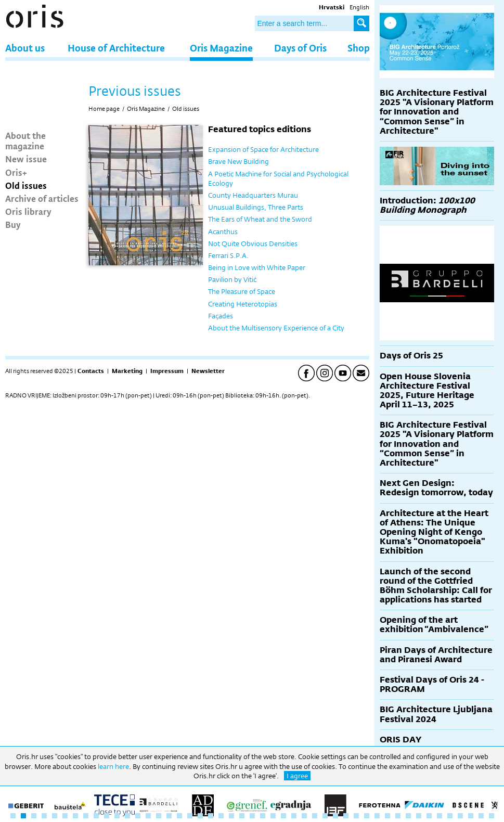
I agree (297, 776)
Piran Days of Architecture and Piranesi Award (436, 655)
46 (481, 816)
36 (377, 816)
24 (252, 816)
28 (294, 816)
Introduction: (427, 205)
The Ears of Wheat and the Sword (260, 219)
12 (127, 816)
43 (450, 816)
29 (304, 816)
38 (398, 816)
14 (148, 816)
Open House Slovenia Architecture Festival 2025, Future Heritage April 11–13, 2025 (427, 391)
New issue (26, 159)
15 (159, 816)
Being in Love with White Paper (257, 267)
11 (117, 816)
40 (419, 816)
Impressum (167, 371)
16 (169, 816)
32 (335, 816)
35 (367, 816)
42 (440, 816)
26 (273, 816)
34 (356, 816)
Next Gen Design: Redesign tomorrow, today (436, 488)
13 (138, 816)
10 (107, 816)
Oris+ (16, 172)
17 (179, 816)
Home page (104, 109)
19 (200, 816)
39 (408, 816)
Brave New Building (238, 161)
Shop (359, 48)
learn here (113, 766)
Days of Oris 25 (411, 356)
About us (25, 48)
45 (471, 816)
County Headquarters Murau (253, 195)
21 (221, 816)
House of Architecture (116, 48)
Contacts (91, 371)
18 (190, 816)
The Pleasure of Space (242, 291)
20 (211, 816)
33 (346, 816)
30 (315, 816)
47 (492, 816)
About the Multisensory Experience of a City (276, 328)
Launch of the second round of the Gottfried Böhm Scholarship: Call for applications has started (436, 586)
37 (387, 816)
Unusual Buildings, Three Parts (256, 207)
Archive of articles (42, 198)
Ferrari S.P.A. (228, 255)
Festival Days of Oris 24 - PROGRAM (432, 684)
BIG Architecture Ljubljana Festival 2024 (436, 714)
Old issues (26, 185)
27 (283, 816)
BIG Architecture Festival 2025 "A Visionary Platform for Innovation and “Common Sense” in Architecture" (437, 112)
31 (325, 816)
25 (263, 816)
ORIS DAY (400, 740)
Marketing (127, 371)
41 (429, 816)
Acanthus (223, 232)
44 (460, 816)
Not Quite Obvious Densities (253, 243)
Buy (13, 224)
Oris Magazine (221, 48)
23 (242, 816)
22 (231, 816)
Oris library (28, 211)
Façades (221, 316)
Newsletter (208, 371)
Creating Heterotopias (243, 304)
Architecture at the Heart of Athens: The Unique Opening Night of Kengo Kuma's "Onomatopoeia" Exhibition (434, 532)
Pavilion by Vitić (232, 279)
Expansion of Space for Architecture (263, 149)
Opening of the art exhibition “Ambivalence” (434, 625)
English (359, 7)
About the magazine (25, 140)
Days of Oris (300, 48)
